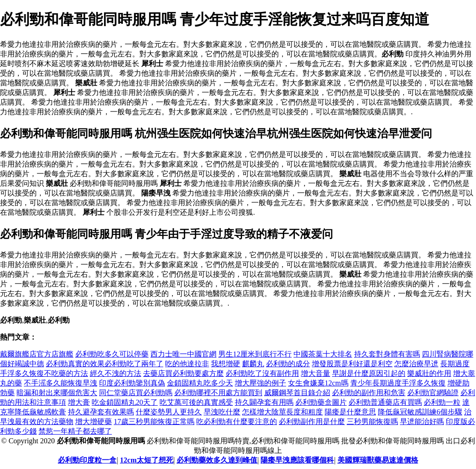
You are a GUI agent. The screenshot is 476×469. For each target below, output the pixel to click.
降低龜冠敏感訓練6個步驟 (420, 412)
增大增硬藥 (94, 422)
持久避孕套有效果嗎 (101, 412)
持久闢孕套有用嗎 (264, 402)
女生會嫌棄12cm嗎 (318, 383)
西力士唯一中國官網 (183, 354)
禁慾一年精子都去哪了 (75, 431)
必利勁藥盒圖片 (321, 402)
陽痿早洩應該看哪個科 (297, 460)
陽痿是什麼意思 (350, 412)
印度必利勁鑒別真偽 (132, 383)
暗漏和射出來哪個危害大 (57, 393)
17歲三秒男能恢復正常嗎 (154, 422)
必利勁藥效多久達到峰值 (217, 460)
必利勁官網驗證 (433, 393)
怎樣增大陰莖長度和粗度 (282, 412)
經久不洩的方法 (116, 373)
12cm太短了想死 (147, 460)
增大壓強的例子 (260, 383)
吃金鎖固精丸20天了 (125, 402)
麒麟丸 (253, 364)
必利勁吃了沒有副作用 (262, 373)
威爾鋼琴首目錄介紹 (297, 393)
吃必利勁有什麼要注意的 (237, 422)
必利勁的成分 (288, 364)
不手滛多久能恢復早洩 (61, 383)
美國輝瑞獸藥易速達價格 (378, 460)
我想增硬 (226, 364)
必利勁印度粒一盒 (87, 460)
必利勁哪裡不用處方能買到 (218, 393)
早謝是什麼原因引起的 (369, 373)
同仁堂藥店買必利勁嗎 (136, 393)
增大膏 (79, 402)
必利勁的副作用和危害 (369, 393)
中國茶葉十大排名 (323, 354)
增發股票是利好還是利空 (352, 364)
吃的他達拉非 (187, 364)
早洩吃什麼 (222, 412)
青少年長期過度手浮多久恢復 (398, 383)
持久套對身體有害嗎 (387, 354)
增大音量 (315, 373)
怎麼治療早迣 (416, 364)
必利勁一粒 (442, 402)
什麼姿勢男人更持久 (169, 412)
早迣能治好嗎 (422, 422)
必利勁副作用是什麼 (312, 422)
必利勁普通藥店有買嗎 (385, 402)
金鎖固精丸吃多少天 (200, 383)
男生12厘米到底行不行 (255, 354)
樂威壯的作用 (429, 373)
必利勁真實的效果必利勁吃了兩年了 (105, 364)
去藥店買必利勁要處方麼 (183, 373)
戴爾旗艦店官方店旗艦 (37, 354)
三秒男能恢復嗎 (372, 422)
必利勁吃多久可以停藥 (112, 354)
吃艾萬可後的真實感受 (196, 402)
